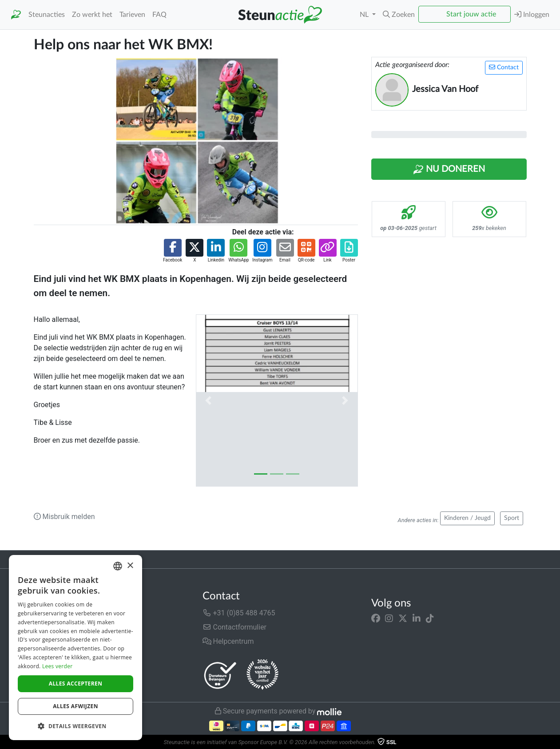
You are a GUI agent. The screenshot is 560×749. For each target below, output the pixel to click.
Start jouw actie (471, 14)
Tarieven (132, 15)
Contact (504, 67)
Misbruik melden (64, 517)
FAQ (159, 15)
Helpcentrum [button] (228, 641)
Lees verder (58, 666)
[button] (399, 15)
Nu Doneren (449, 170)
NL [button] (365, 15)
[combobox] (118, 566)
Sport (512, 518)
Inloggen (532, 14)
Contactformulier (235, 627)
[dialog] (75, 648)
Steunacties (47, 15)
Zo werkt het (92, 15)
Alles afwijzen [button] (75, 706)
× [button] (130, 566)
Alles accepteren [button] (76, 684)
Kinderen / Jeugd (467, 518)
